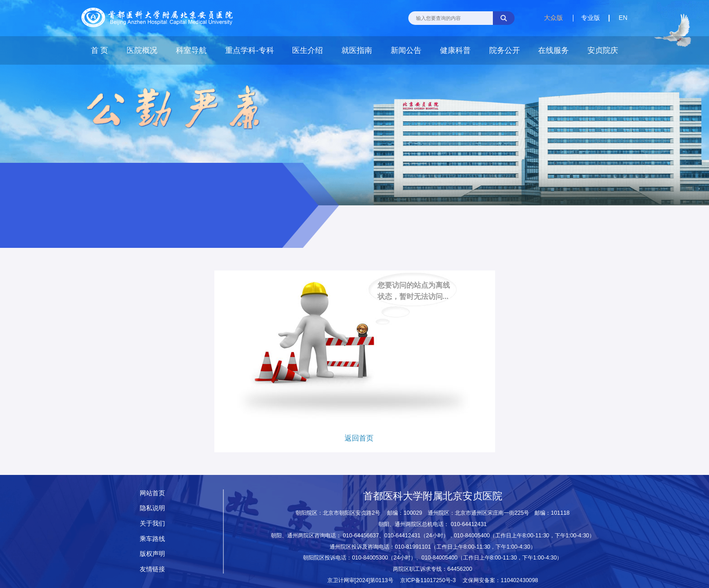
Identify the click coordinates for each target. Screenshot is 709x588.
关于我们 (152, 523)
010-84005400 (472, 536)
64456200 (460, 569)
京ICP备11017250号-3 (431, 580)
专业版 (591, 18)
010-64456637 (361, 536)
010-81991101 (413, 547)
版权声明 (152, 554)
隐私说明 (152, 508)
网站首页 (152, 493)
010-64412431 (469, 524)
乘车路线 (152, 539)
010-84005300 (370, 558)
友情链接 (152, 569)
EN (623, 18)
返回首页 (359, 438)
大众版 (553, 18)
